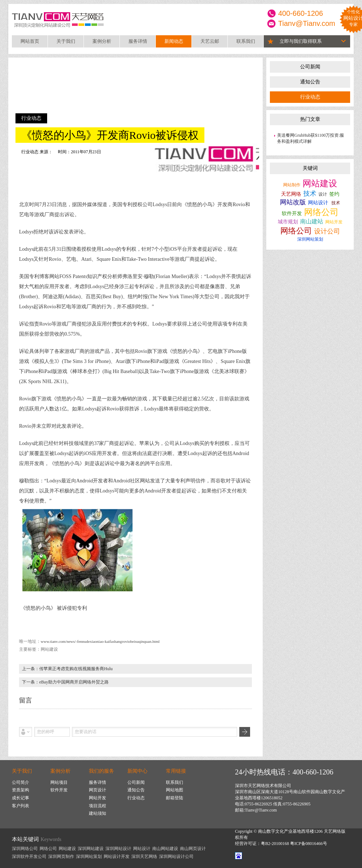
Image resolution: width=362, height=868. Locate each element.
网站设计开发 (117, 856)
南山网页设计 (193, 849)
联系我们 (246, 41)
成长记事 (21, 798)
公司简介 (21, 782)
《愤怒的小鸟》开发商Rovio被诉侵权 (110, 135)
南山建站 (312, 221)
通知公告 (310, 82)
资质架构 (21, 790)
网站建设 (320, 183)
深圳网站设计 (118, 849)
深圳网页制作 (61, 856)
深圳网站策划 (310, 239)
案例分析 (102, 41)
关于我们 (66, 41)
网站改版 (293, 202)
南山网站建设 (165, 849)
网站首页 (30, 41)
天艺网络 (291, 194)
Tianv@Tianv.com (307, 23)
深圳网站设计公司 (176, 856)
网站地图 (175, 790)
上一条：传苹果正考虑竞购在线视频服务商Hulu (67, 669)
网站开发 (334, 222)
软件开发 (292, 213)
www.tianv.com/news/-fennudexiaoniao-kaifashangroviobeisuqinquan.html (100, 641)
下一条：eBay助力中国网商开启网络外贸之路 (65, 682)
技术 (310, 194)
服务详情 (138, 41)
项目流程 (98, 806)
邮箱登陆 (175, 798)
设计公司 (327, 231)
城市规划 (288, 222)
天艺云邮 (210, 41)
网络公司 (321, 212)
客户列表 (21, 806)
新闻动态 (174, 41)
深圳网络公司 (25, 849)
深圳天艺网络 (144, 856)
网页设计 (98, 790)
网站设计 (318, 203)
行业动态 (310, 97)
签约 (334, 194)
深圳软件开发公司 (29, 856)
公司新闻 (310, 67)
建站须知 (98, 813)
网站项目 (59, 782)
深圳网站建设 (91, 849)
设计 (323, 194)
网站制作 (292, 185)
